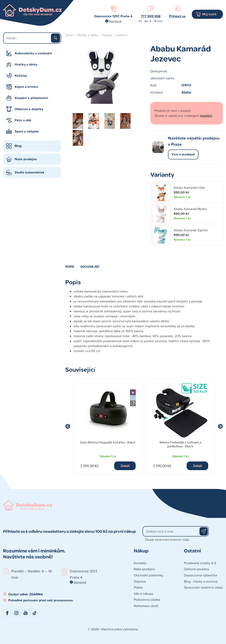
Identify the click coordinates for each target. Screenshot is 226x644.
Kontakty (140, 563)
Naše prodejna (26, 159)
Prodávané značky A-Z (200, 563)
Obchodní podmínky (149, 575)
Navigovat (115, 21)
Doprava (140, 581)
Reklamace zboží (146, 606)
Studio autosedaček (30, 172)
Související (90, 266)
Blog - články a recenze (201, 581)
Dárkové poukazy (196, 569)
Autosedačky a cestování (33, 53)
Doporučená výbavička (200, 575)
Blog (18, 146)
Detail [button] (125, 466)
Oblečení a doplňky (29, 109)
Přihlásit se (177, 16)
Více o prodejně (183, 154)
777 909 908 (151, 16)
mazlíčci (122, 35)
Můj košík (209, 14)
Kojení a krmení (26, 87)
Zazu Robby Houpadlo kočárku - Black (108, 442)
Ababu (186, 92)
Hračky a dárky (26, 64)
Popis (70, 266)
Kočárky (21, 76)
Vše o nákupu (144, 594)
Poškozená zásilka (147, 600)
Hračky (107, 35)
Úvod (69, 35)
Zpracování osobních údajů (203, 587)
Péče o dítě (23, 120)
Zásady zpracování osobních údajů (167, 539)
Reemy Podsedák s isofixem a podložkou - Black (180, 444)
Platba (138, 587)
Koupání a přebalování (31, 98)
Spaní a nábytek (27, 131)
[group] (108, 426)
